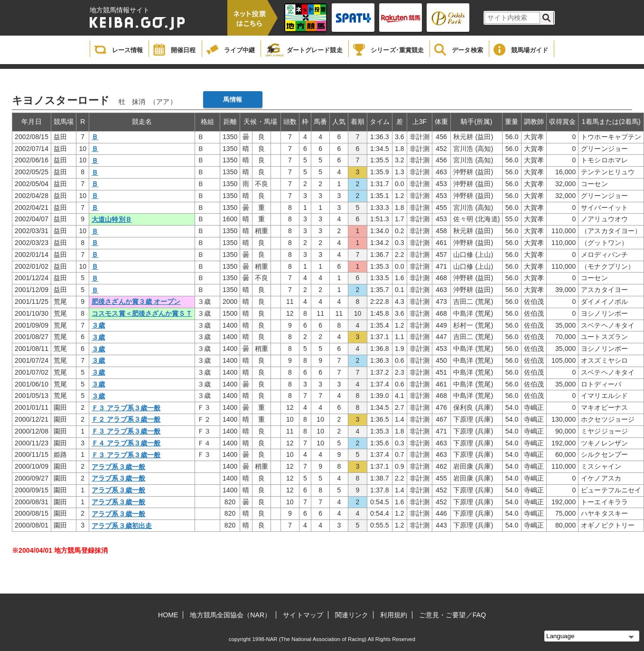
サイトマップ (303, 615)
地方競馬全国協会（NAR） (230, 615)
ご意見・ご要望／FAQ (453, 615)
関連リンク (352, 615)
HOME (168, 615)
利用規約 (393, 615)
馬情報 (232, 99)
